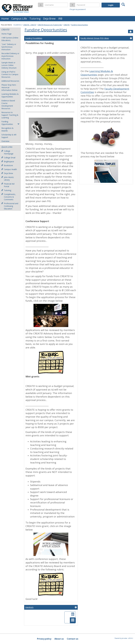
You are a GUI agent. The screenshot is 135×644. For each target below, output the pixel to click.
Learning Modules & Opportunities (10, 95)
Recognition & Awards (7, 129)
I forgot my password (78, 9)
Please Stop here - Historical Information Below (9, 87)
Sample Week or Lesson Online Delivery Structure (9, 65)
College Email (8, 158)
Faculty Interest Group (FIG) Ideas (95, 38)
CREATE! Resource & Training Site (50, 25)
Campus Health (9, 169)
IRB (60, 19)
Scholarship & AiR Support (9, 136)
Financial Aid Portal (8, 185)
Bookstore (7, 165)
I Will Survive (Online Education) (10, 39)
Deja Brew (49, 19)
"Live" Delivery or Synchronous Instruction (9, 47)
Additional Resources (10, 81)
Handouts (29, 607)
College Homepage (7, 152)
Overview (5, 141)
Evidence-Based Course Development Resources (8, 104)
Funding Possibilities (34, 38)
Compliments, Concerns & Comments (9, 197)
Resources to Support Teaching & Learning (10, 115)
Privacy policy (44, 639)
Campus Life (19, 19)
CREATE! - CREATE (30, 25)
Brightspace (8, 161)
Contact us (73, 639)
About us (59, 639)
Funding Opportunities (80, 25)
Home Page (6, 34)
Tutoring (35, 19)
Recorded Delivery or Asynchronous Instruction (10, 56)
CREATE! (67, 25)
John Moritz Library (8, 179)
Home (5, 19)
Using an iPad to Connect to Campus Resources (10, 74)
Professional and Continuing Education (10, 206)
